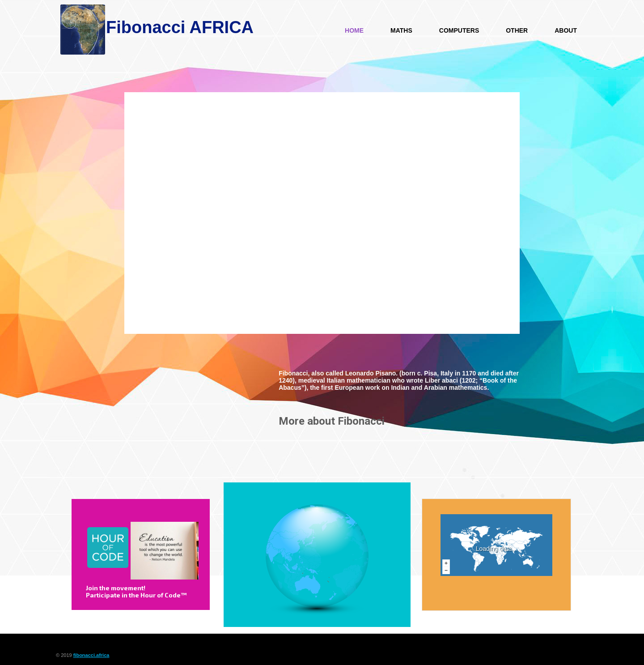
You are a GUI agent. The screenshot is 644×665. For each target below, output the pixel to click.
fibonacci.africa (91, 655)
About (566, 30)
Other (517, 30)
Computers (459, 30)
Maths (401, 30)
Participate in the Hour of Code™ (136, 595)
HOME (354, 30)
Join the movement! (116, 588)
